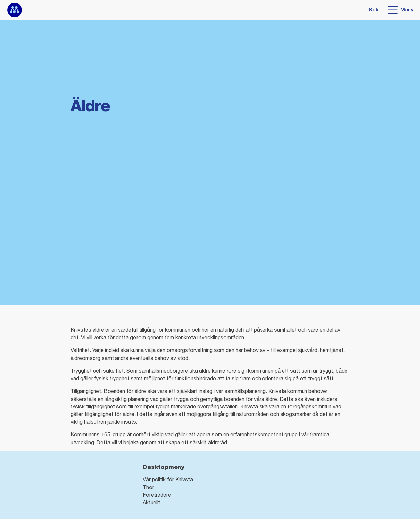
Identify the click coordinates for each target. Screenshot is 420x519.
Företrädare (157, 495)
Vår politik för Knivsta (168, 479)
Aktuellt (151, 502)
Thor (148, 487)
